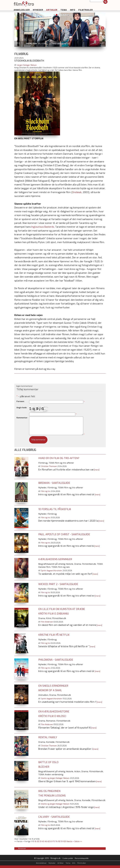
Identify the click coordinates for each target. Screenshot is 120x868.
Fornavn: (20, 401)
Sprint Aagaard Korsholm (52, 571)
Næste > (70, 842)
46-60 (47, 842)
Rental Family (48, 737)
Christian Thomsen (49, 466)
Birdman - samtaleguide (54, 483)
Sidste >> (78, 842)
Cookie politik (68, 858)
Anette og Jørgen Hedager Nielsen (55, 778)
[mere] (97, 470)
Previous (17, 28)
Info (73, 10)
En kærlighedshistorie (54, 712)
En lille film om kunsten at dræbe (62, 609)
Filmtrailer (86, 10)
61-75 (53, 842)
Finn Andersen (47, 622)
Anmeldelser (22, 10)
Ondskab (77, 192)
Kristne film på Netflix (54, 635)
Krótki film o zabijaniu (54, 614)
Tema (64, 10)
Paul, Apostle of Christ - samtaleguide (64, 534)
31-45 (42, 842)
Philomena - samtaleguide (56, 660)
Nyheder (38, 10)
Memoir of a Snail (50, 690)
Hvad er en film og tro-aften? (59, 458)
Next (103, 28)
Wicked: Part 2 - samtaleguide (58, 584)
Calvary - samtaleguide (54, 817)
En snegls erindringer (53, 686)
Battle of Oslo (48, 762)
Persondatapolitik (82, 858)
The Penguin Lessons (52, 796)
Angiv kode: (22, 408)
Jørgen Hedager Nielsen (27, 65)
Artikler (52, 10)
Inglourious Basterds (43, 227)
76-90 (58, 842)
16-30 (37, 842)
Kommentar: (22, 418)
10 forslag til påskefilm (55, 509)
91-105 (64, 842)
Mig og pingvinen (49, 791)
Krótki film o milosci (52, 716)
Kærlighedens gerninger (55, 559)
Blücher (44, 767)
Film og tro (46, 491)
